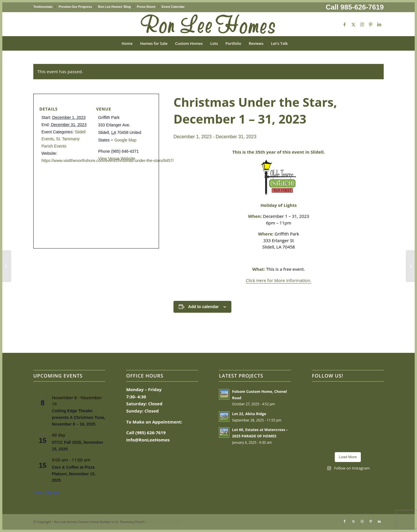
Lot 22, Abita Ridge (249, 414)
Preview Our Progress (75, 7)
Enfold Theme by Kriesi (164, 522)
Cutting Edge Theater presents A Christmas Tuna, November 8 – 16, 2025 (78, 417)
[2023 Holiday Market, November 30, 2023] (7, 266)
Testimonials (43, 7)
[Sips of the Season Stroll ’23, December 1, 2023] (410, 266)
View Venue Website (117, 159)
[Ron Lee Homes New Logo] (209, 24)
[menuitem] (44, 7)
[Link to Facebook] (345, 24)
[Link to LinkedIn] (379, 24)
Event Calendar (173, 7)
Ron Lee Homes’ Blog (114, 7)
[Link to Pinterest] (371, 24)
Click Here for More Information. (279, 280)
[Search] (295, 43)
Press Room (146, 7)
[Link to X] (353, 24)
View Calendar (46, 493)
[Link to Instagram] (362, 24)
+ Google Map (124, 140)
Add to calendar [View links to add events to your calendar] (204, 307)
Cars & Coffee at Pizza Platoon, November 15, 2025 (74, 474)
